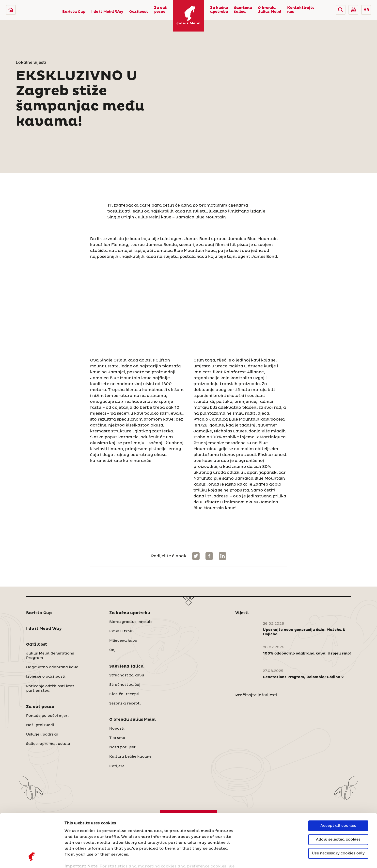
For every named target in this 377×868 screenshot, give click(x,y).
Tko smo (117, 738)
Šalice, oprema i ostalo (48, 744)
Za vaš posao (160, 10)
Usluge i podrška (42, 735)
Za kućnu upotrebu (219, 10)
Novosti (117, 729)
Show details (78, 858)
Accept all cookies (338, 779)
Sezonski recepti (125, 704)
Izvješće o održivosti (46, 677)
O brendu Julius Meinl (270, 10)
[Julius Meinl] (11, 10)
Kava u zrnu (121, 631)
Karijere (117, 766)
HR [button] (366, 10)
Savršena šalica (243, 10)
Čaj (112, 650)
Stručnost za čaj (125, 685)
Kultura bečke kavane (130, 757)
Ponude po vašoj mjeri (47, 716)
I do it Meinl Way (107, 12)
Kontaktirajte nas (301, 10)
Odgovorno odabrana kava (52, 667)
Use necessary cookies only (338, 807)
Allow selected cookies (338, 793)
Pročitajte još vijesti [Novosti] (256, 695)
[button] (341, 10)
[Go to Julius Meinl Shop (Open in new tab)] (353, 10)
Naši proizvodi (40, 725)
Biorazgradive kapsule (131, 622)
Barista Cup (74, 12)
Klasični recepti (124, 694)
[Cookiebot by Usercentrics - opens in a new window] (32, 858)
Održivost (139, 12)
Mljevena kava (123, 641)
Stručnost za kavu (127, 675)
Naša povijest (122, 747)
